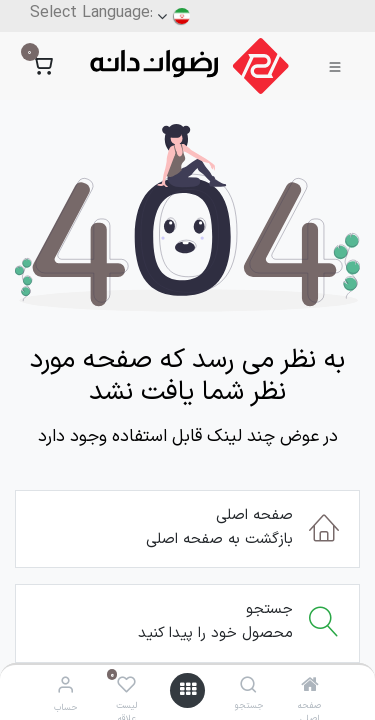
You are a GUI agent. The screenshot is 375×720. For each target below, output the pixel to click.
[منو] (188, 690)
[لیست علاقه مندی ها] (126, 686)
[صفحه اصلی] (310, 687)
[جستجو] (248, 687)
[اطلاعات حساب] (65, 686)
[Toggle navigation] (335, 66)
